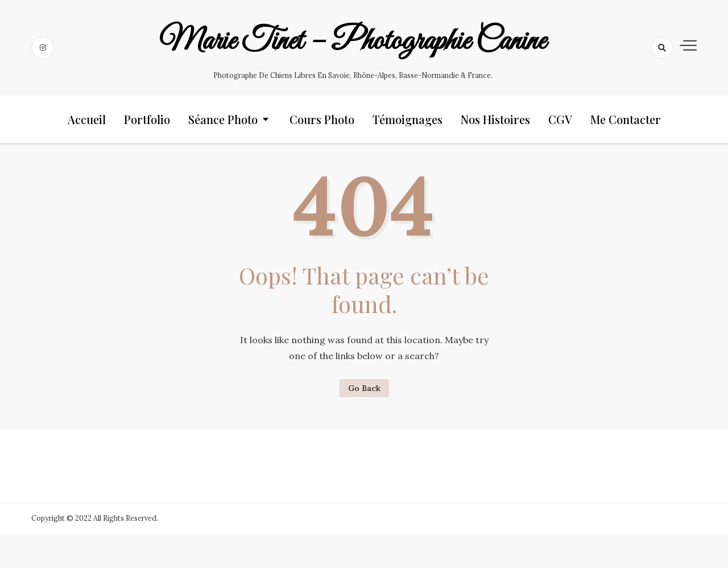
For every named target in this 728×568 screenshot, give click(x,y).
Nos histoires (495, 119)
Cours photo (322, 119)
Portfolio (147, 119)
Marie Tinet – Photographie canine (353, 42)
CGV (560, 119)
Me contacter (626, 119)
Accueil (87, 119)
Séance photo (223, 119)
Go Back (364, 388)
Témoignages (408, 119)
